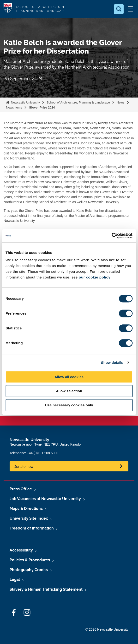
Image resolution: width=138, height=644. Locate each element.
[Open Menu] (130, 9)
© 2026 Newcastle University (107, 629)
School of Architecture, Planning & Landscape (78, 102)
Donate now (24, 466)
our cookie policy (95, 277)
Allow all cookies (69, 377)
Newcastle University (25, 102)
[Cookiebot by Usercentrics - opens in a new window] (111, 236)
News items (14, 107)
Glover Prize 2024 (42, 107)
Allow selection (69, 391)
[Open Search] (119, 9)
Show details (112, 363)
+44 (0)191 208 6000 (42, 453)
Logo (8, 9)
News (121, 102)
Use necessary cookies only (69, 405)
